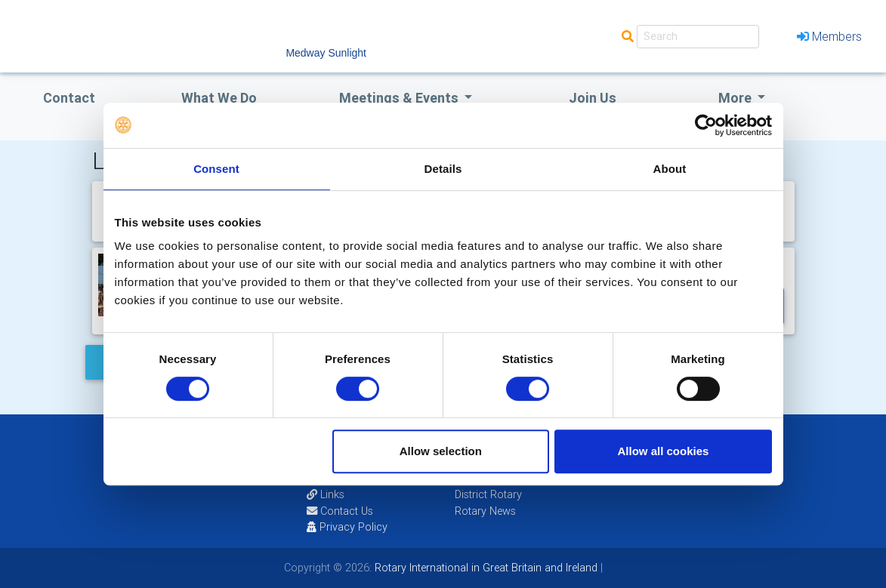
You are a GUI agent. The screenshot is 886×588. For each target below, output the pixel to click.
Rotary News (485, 511)
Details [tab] (443, 169)
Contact (69, 98)
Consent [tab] (216, 169)
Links (326, 494)
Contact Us (340, 511)
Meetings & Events (400, 98)
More (736, 98)
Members (829, 36)
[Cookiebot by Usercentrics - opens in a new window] (706, 125)
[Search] (698, 37)
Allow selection (441, 451)
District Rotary (488, 494)
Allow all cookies (664, 451)
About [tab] (670, 169)
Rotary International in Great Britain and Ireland (485, 568)
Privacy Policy (347, 527)
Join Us (593, 98)
